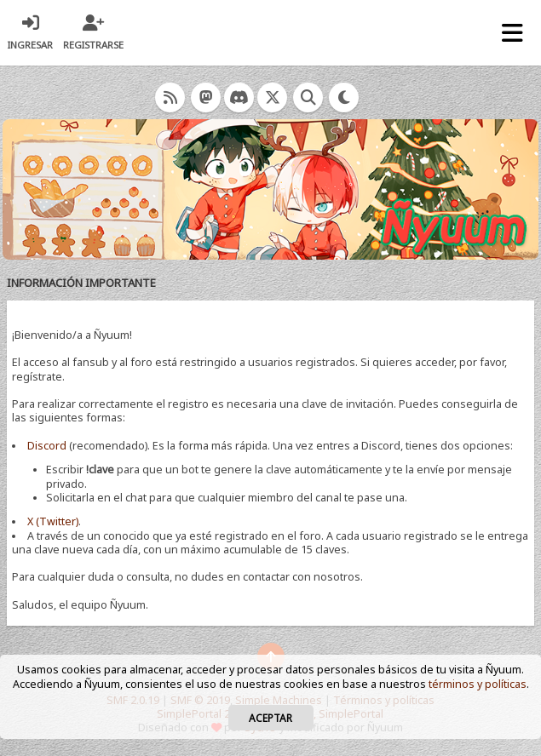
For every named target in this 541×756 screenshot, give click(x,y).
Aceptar (270, 718)
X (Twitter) (53, 521)
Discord (47, 446)
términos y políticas (478, 684)
